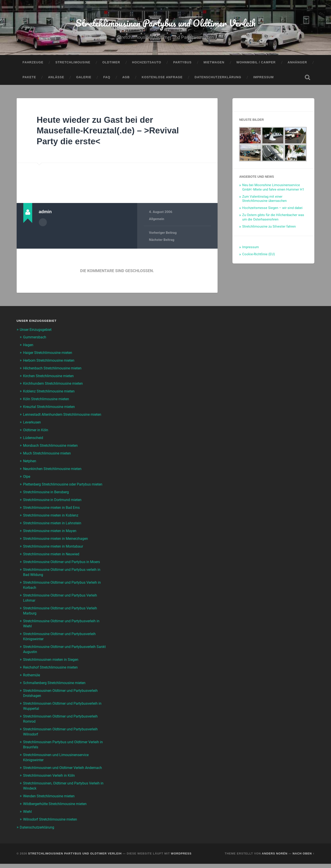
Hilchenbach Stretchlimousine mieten (54, 369)
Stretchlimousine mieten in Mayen (51, 538)
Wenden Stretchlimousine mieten (51, 801)
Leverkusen (33, 426)
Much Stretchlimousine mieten (49, 457)
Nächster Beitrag (162, 241)
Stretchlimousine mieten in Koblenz (53, 522)
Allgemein (157, 220)
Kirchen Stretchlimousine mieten (50, 376)
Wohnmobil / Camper (256, 63)
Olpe (27, 480)
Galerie (84, 79)
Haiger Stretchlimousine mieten (50, 353)
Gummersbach (36, 338)
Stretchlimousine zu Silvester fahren (269, 228)
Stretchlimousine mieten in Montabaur (55, 553)
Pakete (29, 79)
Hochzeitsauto (147, 63)
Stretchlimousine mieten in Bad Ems (53, 515)
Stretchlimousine (73, 63)
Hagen (29, 346)
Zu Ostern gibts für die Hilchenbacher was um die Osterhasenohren (273, 218)
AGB (126, 79)
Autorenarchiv (43, 223)
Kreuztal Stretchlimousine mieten (51, 406)
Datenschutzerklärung (218, 79)
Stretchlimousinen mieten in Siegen (53, 663)
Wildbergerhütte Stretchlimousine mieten (57, 809)
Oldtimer (111, 63)
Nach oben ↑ (303, 857)
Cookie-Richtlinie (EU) (259, 255)
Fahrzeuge (33, 63)
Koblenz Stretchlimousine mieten (51, 391)
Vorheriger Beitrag (163, 234)
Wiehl (28, 816)
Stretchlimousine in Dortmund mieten (54, 507)
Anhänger (297, 63)
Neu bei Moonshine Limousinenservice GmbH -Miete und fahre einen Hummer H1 (273, 188)
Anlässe (56, 79)
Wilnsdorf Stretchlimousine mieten (52, 824)
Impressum (264, 79)
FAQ (107, 79)
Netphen (30, 464)
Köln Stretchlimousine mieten (48, 399)
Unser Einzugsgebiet (37, 331)
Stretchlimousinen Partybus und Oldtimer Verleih (165, 23)
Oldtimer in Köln (37, 434)
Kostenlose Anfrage (162, 79)
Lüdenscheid (34, 442)
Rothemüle (32, 678)
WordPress (181, 857)
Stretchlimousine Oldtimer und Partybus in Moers (64, 568)
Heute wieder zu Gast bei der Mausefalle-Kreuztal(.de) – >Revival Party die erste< (112, 132)
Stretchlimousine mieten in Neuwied (53, 560)
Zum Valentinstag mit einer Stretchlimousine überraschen (264, 200)
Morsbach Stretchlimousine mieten (53, 449)
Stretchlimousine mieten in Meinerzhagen (58, 545)
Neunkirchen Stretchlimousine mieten (54, 472)
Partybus (182, 63)
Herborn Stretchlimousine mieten (51, 361)
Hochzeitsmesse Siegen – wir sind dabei (272, 209)
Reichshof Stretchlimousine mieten (52, 671)
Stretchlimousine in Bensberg (48, 499)
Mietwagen (214, 63)
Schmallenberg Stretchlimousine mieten (56, 686)
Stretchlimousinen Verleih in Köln (51, 781)
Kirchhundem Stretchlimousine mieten (55, 384)
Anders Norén (275, 857)
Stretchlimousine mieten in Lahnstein (54, 530)
